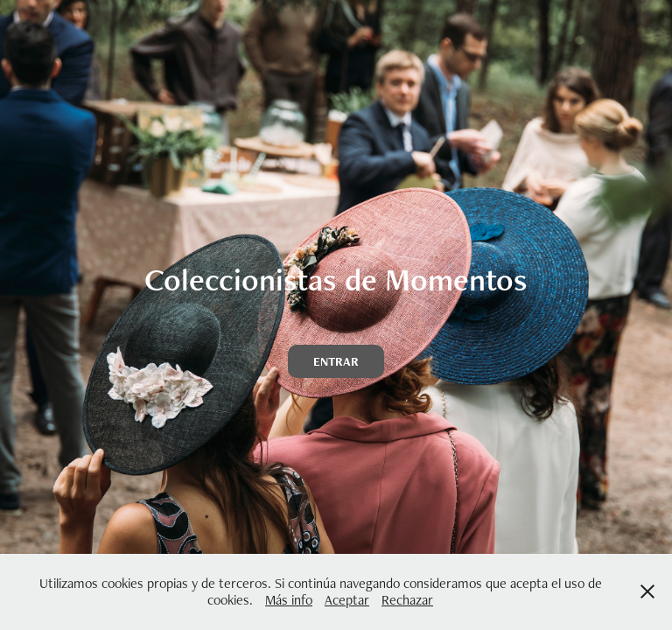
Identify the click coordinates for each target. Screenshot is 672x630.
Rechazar (407, 600)
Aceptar (347, 600)
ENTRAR (336, 361)
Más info (289, 600)
